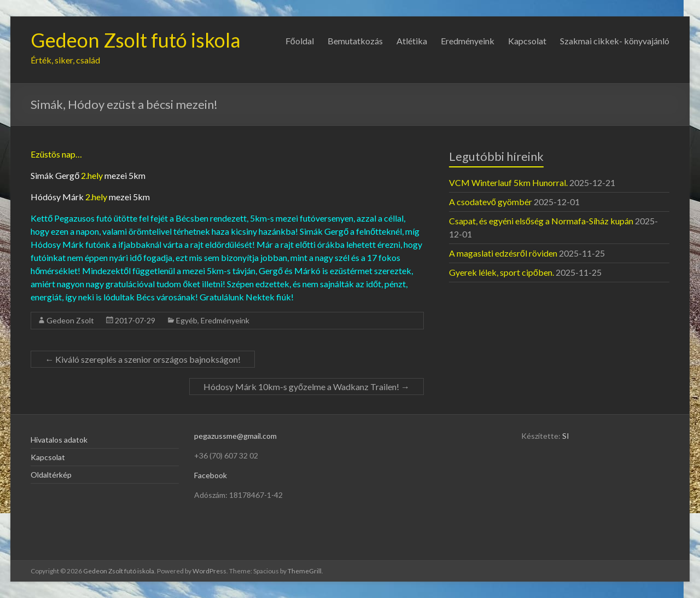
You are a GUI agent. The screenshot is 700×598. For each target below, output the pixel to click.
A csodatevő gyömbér (491, 202)
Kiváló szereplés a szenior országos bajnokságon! (143, 359)
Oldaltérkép (51, 475)
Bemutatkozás (355, 41)
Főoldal (300, 41)
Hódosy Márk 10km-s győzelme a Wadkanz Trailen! (307, 387)
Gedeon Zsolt (70, 320)
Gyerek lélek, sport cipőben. (501, 272)
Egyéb (187, 320)
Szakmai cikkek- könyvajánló (615, 41)
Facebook (211, 475)
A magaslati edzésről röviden (503, 253)
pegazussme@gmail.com (235, 436)
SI (566, 436)
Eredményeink (468, 41)
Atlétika (412, 41)
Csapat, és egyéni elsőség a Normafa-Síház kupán (541, 221)
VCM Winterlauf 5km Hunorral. (508, 182)
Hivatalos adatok (59, 440)
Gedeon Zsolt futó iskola (136, 40)
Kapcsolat (527, 41)
